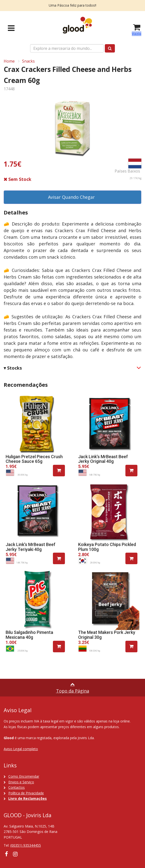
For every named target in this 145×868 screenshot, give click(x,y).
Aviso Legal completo (21, 749)
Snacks (28, 61)
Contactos (17, 787)
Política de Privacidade (26, 793)
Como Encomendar (24, 776)
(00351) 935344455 (26, 845)
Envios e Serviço (21, 782)
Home (9, 61)
